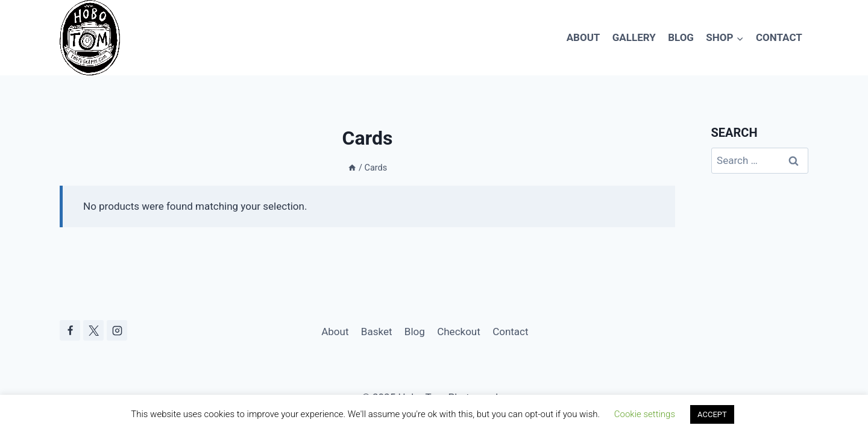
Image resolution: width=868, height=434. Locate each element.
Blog (681, 37)
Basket (377, 332)
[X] (93, 330)
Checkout (459, 332)
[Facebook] (70, 330)
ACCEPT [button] (712, 414)
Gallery (634, 37)
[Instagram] (117, 330)
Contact (779, 37)
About (583, 37)
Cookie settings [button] (645, 414)
